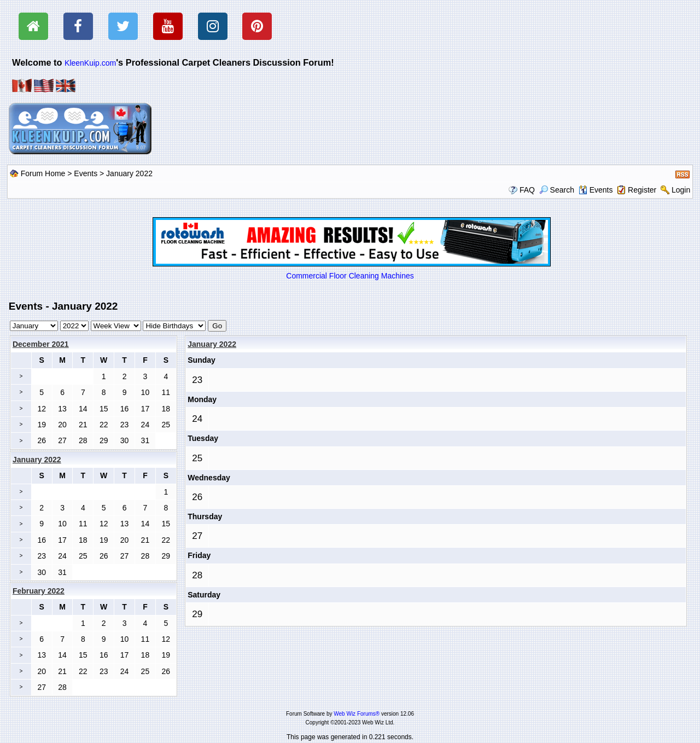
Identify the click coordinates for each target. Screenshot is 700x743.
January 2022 (212, 344)
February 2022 (39, 591)
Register (642, 190)
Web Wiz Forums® (357, 714)
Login (681, 190)
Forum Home (43, 173)
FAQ (527, 190)
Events (86, 173)
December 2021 (41, 344)
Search (557, 190)
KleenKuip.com (90, 63)
